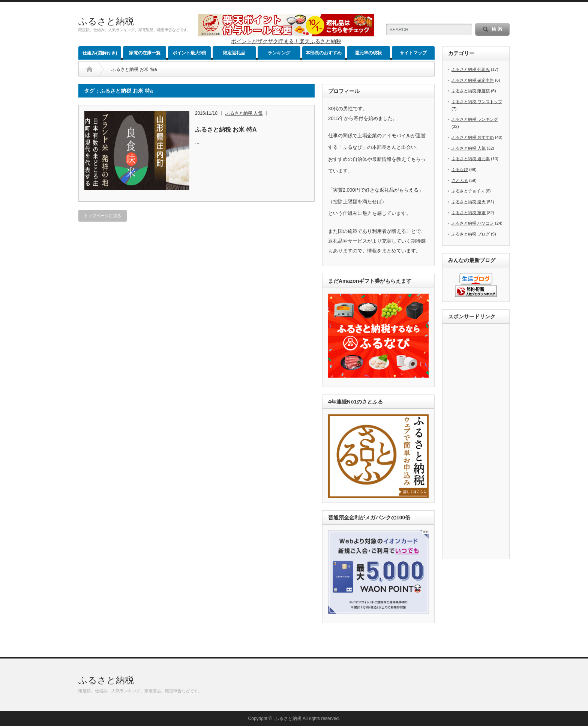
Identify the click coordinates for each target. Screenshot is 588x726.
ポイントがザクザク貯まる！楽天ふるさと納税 (286, 41)
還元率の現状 (368, 53)
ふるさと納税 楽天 (469, 202)
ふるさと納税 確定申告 (473, 80)
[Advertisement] (478, 442)
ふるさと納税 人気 (244, 113)
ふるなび (460, 169)
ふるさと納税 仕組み (471, 69)
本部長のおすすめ (324, 53)
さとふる (460, 180)
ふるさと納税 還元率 (471, 159)
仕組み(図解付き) (100, 53)
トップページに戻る (103, 216)
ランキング (279, 53)
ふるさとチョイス (468, 191)
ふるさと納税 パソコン (473, 223)
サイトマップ (413, 53)
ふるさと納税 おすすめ (473, 137)
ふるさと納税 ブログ (471, 234)
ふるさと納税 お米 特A (226, 130)
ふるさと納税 (106, 21)
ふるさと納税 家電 (469, 213)
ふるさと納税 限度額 (471, 91)
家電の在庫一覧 (145, 53)
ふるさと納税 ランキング (475, 119)
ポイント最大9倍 (190, 53)
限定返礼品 (234, 53)
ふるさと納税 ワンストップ (477, 102)
